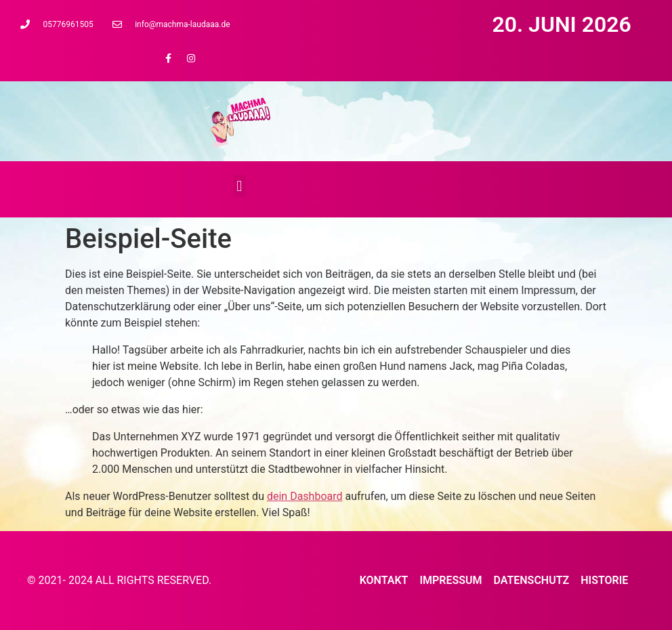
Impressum (450, 580)
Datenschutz (531, 580)
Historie (604, 580)
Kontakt (384, 580)
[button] (239, 186)
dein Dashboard (305, 496)
